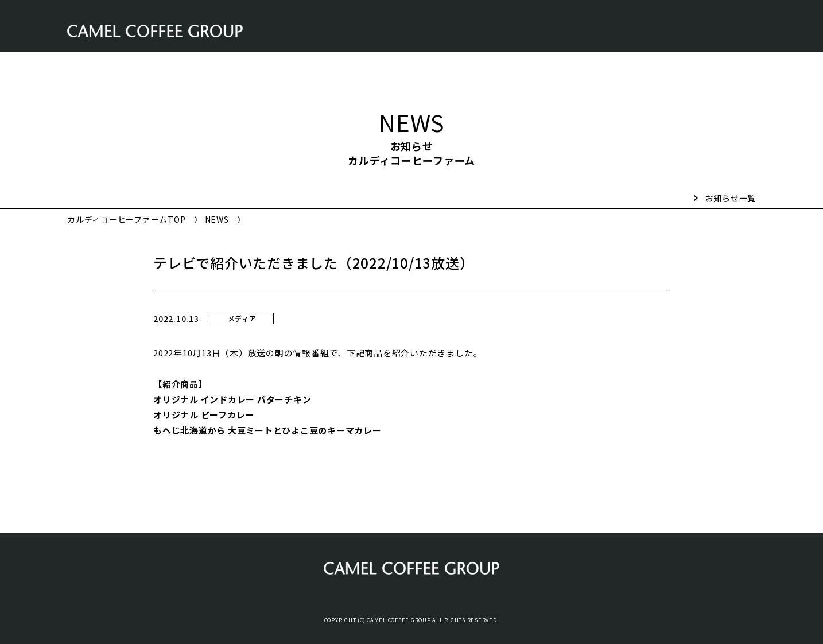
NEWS (217, 219)
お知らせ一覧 (731, 198)
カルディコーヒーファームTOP (126, 219)
